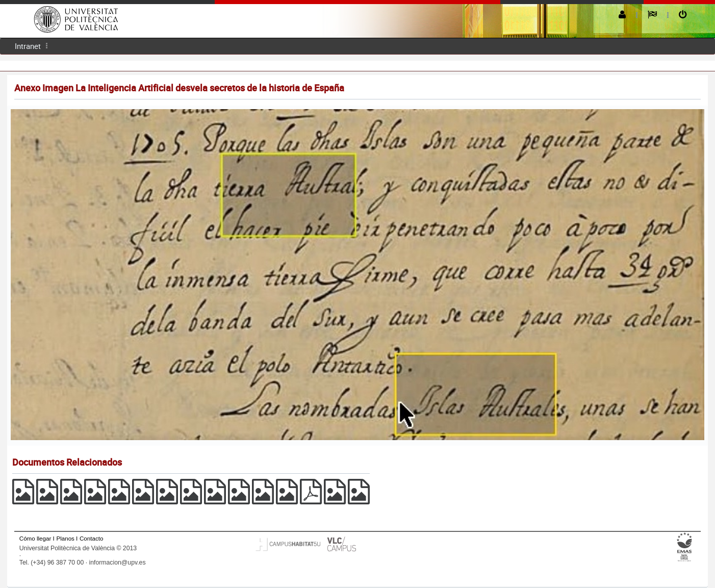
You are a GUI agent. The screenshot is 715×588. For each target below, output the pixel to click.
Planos (65, 538)
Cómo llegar (35, 538)
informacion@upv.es (117, 563)
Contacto (91, 538)
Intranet (28, 46)
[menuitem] (28, 46)
